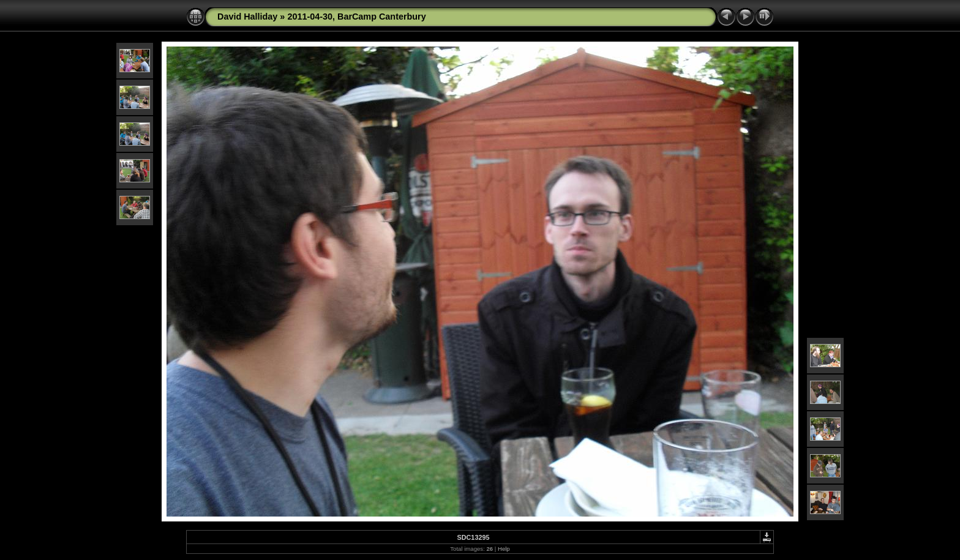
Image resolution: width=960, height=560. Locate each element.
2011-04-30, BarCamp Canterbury (356, 17)
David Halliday (247, 17)
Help (504, 549)
